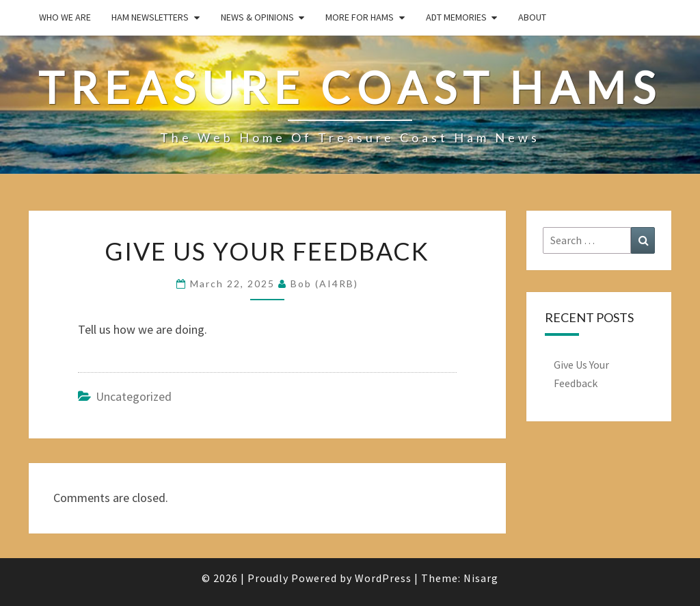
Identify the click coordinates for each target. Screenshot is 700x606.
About (532, 17)
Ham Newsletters (150, 17)
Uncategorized (134, 396)
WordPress (383, 578)
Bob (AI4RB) (324, 284)
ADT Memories (456, 17)
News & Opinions (257, 17)
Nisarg (481, 578)
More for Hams (360, 17)
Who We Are (65, 17)
